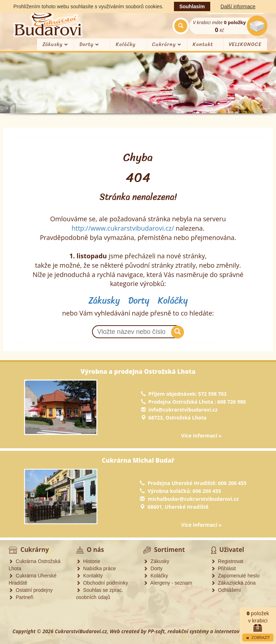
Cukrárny (167, 44)
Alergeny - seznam (168, 583)
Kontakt (203, 44)
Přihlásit (224, 568)
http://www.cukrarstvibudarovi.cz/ (123, 228)
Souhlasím (192, 6)
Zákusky (55, 44)
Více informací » (201, 436)
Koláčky (126, 44)
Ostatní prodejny (31, 590)
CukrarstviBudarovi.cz (81, 631)
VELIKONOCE (245, 44)
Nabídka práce (96, 568)
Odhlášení (226, 590)
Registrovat (227, 561)
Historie (88, 561)
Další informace (238, 6)
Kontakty (89, 576)
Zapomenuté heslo (235, 576)
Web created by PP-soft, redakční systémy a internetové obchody (187, 631)
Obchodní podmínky (102, 583)
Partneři (21, 597)
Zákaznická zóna (233, 583)
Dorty (89, 44)
